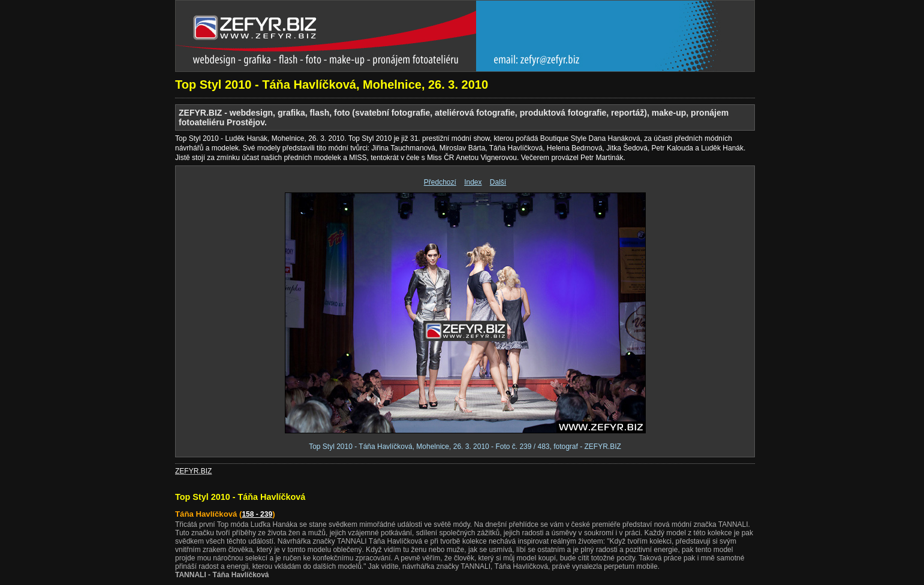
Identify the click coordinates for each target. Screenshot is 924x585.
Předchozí (440, 182)
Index (473, 182)
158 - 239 (257, 514)
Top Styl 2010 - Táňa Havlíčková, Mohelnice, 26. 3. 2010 (332, 85)
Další (498, 182)
